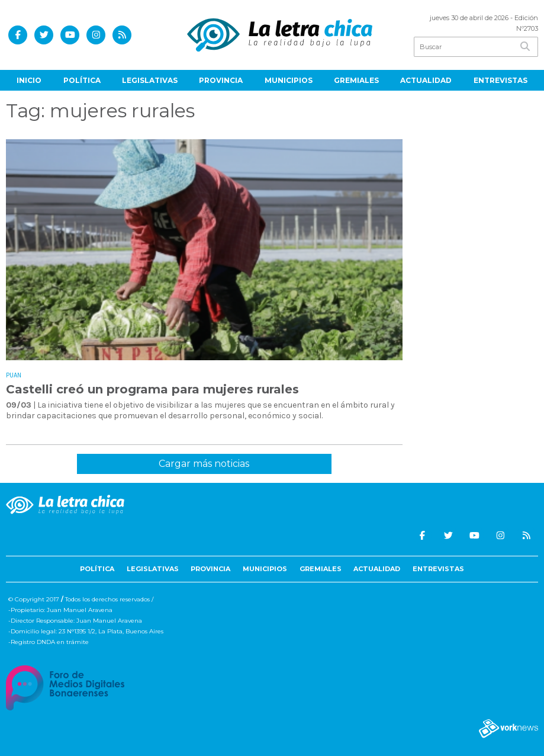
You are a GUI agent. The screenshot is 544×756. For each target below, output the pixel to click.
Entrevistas (500, 80)
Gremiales (356, 80)
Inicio (29, 80)
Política (82, 80)
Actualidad (426, 80)
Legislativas (150, 80)
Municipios (289, 80)
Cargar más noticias (204, 464)
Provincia (221, 80)
